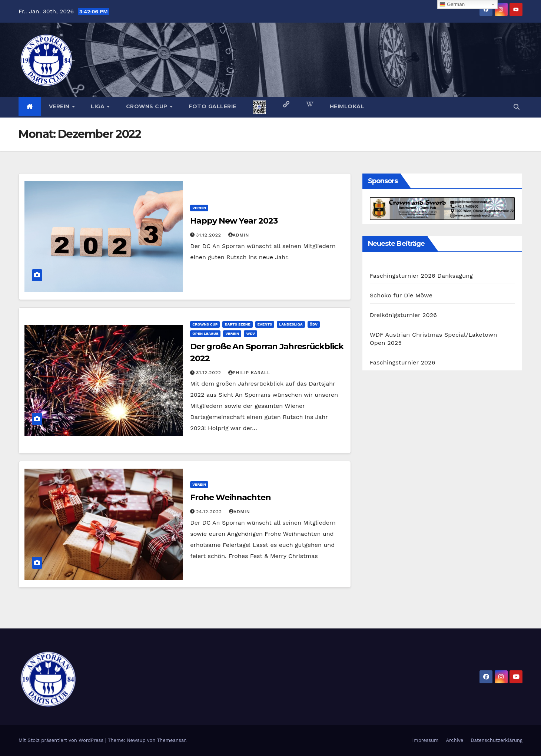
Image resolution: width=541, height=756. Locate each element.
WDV (250, 334)
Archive (455, 740)
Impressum (425, 740)
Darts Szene (237, 324)
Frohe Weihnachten (230, 497)
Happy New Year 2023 (234, 221)
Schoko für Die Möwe (401, 295)
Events (265, 324)
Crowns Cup (148, 106)
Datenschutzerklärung (497, 740)
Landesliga (291, 324)
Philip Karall (249, 373)
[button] (517, 107)
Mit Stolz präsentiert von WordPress (62, 740)
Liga (99, 106)
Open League (205, 334)
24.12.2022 (210, 512)
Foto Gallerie (213, 106)
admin (239, 235)
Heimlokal (347, 106)
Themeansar (171, 740)
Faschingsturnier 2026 (403, 362)
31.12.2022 (210, 235)
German (452, 4)
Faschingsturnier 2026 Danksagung (421, 276)
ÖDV (314, 324)
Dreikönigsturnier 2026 (404, 315)
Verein (60, 106)
